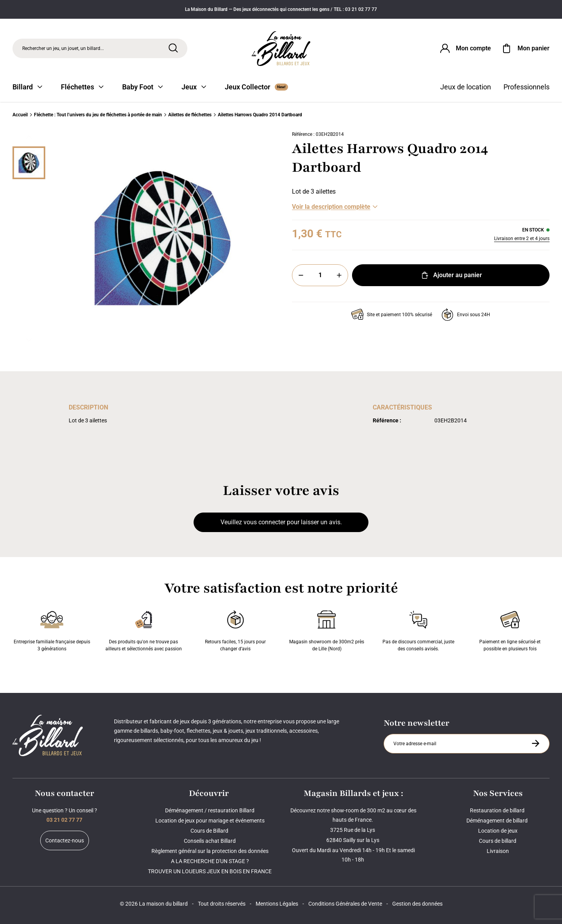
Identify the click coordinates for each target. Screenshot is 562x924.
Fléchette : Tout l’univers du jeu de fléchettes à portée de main (98, 115)
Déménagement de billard (498, 821)
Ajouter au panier (451, 275)
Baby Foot (142, 87)
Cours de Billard (210, 831)
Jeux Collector (256, 87)
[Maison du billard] (281, 49)
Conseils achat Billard (210, 841)
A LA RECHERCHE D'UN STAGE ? (210, 861)
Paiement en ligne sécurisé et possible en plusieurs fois (510, 629)
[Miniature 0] (29, 163)
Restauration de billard (498, 810)
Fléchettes (82, 87)
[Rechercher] (173, 48)
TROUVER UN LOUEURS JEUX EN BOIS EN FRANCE (210, 871)
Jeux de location (466, 87)
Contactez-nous (65, 840)
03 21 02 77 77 (64, 820)
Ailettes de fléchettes (190, 115)
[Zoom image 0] (162, 239)
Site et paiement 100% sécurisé (392, 315)
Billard (27, 87)
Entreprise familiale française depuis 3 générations (52, 629)
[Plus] (339, 275)
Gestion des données (417, 904)
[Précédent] (29, 137)
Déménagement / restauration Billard (210, 810)
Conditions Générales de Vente (345, 904)
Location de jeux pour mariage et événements (210, 821)
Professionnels (526, 87)
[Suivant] (29, 340)
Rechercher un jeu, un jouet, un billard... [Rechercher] (63, 48)
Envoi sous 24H (466, 315)
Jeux (194, 87)
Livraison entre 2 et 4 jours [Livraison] (522, 239)
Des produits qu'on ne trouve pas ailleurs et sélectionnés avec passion (144, 629)
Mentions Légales (277, 904)
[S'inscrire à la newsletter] (535, 743)
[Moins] (301, 275)
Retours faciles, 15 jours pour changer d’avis (235, 629)
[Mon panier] (525, 48)
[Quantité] (320, 275)
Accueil (20, 115)
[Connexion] (465, 48)
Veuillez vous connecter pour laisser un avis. (281, 522)
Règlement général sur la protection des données (210, 851)
